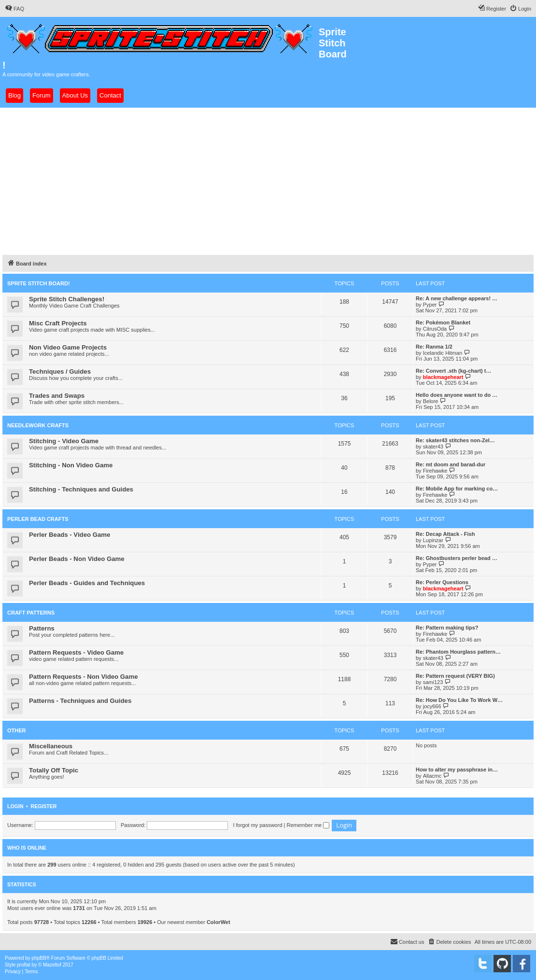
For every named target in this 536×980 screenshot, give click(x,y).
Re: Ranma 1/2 (434, 347)
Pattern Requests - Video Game (76, 652)
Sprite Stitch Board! (39, 283)
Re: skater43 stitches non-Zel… (455, 440)
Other (17, 730)
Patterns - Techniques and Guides (80, 701)
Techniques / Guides (60, 371)
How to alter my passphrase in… (457, 770)
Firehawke (435, 471)
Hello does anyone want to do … (457, 395)
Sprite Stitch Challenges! (67, 299)
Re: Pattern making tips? (447, 628)
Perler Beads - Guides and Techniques (87, 583)
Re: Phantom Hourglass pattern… (458, 652)
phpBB (39, 958)
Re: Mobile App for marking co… (457, 489)
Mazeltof (52, 965)
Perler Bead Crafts (38, 519)
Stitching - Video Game (64, 441)
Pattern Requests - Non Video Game (83, 677)
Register (44, 806)
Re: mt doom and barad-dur (451, 464)
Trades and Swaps (57, 396)
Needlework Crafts (38, 425)
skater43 (433, 447)
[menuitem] (14, 9)
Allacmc (432, 776)
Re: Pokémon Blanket (443, 322)
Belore (431, 401)
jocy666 (432, 706)
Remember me (308, 825)
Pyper (430, 305)
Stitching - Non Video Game (71, 465)
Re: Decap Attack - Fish (445, 534)
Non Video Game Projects (68, 347)
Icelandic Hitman (443, 353)
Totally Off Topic (54, 770)
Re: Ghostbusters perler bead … (457, 558)
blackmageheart (443, 377)
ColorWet (219, 922)
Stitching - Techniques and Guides (81, 489)
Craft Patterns (31, 613)
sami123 (433, 682)
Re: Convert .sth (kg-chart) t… (453, 371)
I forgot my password (257, 825)
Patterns (42, 628)
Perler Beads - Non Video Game (77, 559)
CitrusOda (435, 329)
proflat (24, 965)
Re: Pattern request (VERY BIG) (455, 676)
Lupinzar (433, 540)
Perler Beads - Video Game (70, 535)
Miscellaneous (51, 746)
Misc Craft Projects (58, 323)
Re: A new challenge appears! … (457, 298)
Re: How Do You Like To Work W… (459, 700)
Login (15, 806)
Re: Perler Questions (442, 582)
